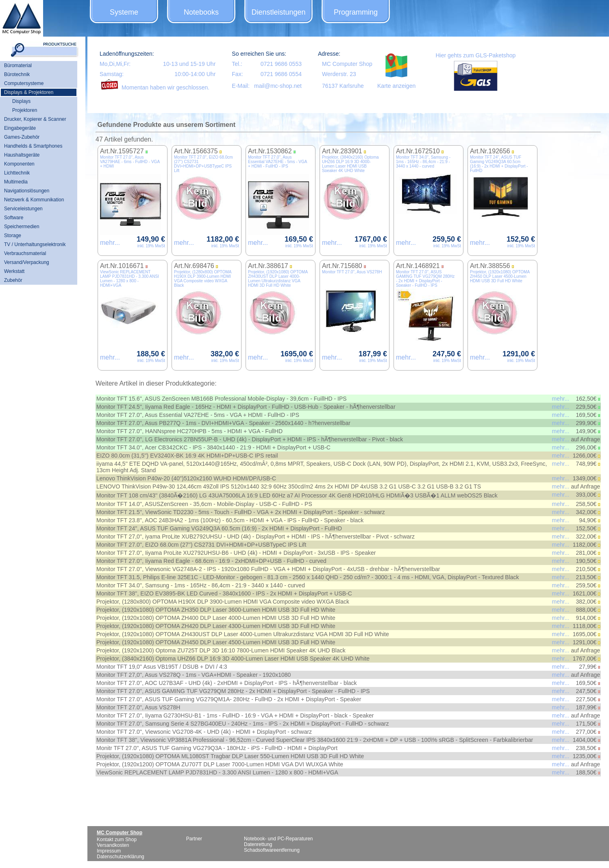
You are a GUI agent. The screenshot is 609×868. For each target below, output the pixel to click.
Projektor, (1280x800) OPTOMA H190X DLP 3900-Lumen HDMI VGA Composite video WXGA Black (203, 279)
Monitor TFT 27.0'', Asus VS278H (352, 272)
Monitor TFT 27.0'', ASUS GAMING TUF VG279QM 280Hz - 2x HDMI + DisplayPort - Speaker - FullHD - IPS (425, 279)
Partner (194, 839)
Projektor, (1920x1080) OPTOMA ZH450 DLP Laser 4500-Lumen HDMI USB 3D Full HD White (500, 276)
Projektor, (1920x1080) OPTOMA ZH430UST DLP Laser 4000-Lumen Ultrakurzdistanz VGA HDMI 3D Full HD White (278, 279)
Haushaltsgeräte (22, 155)
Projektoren (25, 110)
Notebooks (201, 12)
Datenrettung (258, 844)
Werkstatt (14, 271)
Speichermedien (22, 227)
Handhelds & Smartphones (33, 146)
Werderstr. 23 (339, 74)
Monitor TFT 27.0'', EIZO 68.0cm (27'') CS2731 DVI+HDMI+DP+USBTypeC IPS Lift (203, 164)
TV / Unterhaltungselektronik (35, 244)
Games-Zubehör (22, 137)
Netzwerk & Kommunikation (34, 200)
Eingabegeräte (20, 128)
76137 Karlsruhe (343, 86)
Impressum (109, 851)
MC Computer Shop (347, 64)
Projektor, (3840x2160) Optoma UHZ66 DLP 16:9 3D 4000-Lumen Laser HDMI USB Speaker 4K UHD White (350, 164)
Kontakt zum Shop (117, 840)
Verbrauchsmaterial (25, 253)
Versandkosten (113, 845)
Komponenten (19, 164)
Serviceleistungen (23, 209)
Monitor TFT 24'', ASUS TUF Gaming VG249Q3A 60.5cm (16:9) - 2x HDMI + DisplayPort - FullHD (499, 164)
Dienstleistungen (278, 12)
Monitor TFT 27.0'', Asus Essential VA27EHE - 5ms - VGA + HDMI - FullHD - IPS (277, 162)
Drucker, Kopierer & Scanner (35, 119)
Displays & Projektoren (29, 92)
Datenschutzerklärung (121, 857)
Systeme (124, 12)
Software (14, 218)
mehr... (110, 243)
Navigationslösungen (27, 191)
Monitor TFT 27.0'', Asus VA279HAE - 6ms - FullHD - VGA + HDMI (130, 162)
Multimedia (16, 182)
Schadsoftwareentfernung (272, 850)
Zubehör (13, 280)
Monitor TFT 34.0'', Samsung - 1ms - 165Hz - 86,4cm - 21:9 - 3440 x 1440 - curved (423, 162)
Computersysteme (24, 83)
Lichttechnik (17, 173)
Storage (13, 236)
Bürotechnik (17, 74)
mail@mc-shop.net (278, 86)
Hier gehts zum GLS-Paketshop (475, 55)
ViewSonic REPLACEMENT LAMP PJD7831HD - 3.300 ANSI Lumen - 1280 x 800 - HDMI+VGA (129, 279)
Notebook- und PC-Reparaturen (278, 839)
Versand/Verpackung (27, 262)
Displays (21, 101)
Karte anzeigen (396, 86)
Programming (356, 12)
